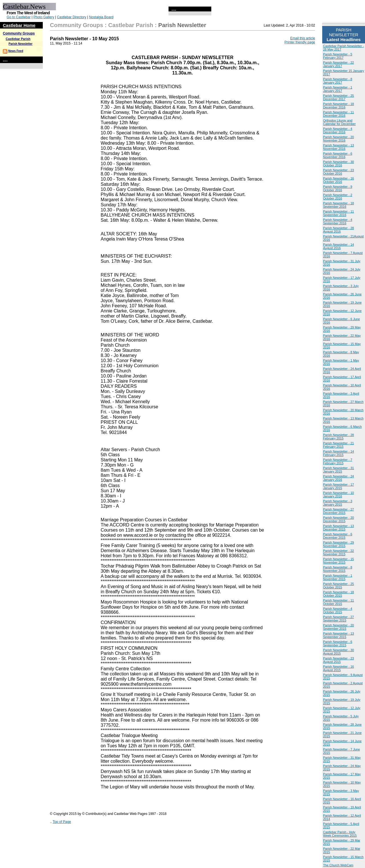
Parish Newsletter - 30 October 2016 (338, 163)
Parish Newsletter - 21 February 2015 (338, 445)
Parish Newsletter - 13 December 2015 (338, 528)
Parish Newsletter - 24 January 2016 (338, 478)
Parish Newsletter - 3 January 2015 (338, 503)
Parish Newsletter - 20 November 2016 (338, 139)
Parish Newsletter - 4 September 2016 (338, 221)
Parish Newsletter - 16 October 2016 (338, 180)
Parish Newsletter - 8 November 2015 (338, 569)
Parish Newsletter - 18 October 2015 (338, 594)
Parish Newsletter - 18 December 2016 (338, 106)
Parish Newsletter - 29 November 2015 (338, 544)
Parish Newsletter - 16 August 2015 (338, 668)
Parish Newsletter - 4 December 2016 (338, 130)
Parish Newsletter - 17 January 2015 (338, 486)
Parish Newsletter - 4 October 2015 (338, 610)
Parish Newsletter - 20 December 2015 (338, 519)
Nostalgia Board (101, 17)
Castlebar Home (19, 25)
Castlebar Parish (18, 39)
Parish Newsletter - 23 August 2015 (338, 660)
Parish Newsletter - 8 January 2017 (338, 81)
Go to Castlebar (19, 17)
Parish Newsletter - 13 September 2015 (338, 635)
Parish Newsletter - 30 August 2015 (338, 652)
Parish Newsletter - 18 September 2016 (338, 205)
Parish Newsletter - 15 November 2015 (338, 561)
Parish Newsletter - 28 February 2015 (338, 437)
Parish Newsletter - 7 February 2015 (338, 461)
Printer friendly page (300, 42)
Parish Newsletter (21, 44)
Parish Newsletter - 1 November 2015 (338, 577)
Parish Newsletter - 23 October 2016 (338, 172)
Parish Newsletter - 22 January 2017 (338, 64)
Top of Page (62, 822)
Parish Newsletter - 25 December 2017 (338, 97)
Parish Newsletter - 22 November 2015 (338, 552)
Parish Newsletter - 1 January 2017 (338, 89)
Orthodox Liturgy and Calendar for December (339, 122)
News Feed (16, 51)
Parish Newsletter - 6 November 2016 (338, 155)
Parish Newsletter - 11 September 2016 (338, 213)
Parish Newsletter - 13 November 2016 (338, 147)
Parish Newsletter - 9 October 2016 (338, 188)
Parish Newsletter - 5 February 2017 (338, 56)
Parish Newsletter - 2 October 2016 (338, 197)
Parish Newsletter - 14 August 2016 (338, 246)
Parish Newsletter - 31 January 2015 (338, 470)
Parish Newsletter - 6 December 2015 (338, 536)
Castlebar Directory (72, 17)
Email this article (303, 38)
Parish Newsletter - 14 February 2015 (338, 453)
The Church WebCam (338, 865)
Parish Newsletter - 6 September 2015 (338, 643)
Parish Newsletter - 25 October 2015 (338, 586)
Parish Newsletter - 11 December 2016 (338, 114)
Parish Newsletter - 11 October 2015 (338, 602)
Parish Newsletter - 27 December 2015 (338, 511)
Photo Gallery (44, 17)
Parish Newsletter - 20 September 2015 (338, 627)
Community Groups (19, 33)
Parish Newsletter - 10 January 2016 (338, 494)
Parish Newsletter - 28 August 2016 (338, 230)
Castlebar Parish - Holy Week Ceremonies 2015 (340, 834)
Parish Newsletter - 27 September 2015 (338, 619)
